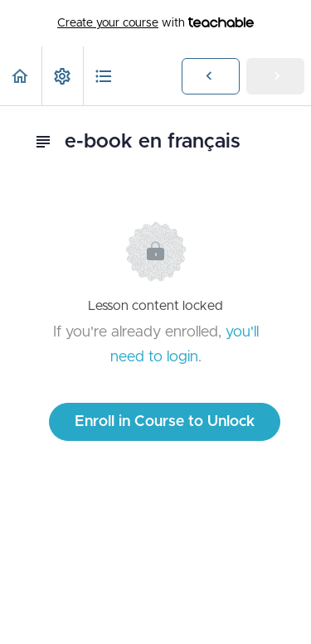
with (155, 23)
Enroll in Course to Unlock (165, 422)
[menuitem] (62, 76)
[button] (21, 76)
